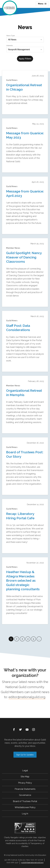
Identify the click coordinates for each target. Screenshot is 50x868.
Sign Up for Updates (25, 755)
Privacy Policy (25, 783)
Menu (42, 4)
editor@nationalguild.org (27, 697)
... (39, 639)
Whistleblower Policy (25, 807)
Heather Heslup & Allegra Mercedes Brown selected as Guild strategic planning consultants (23, 580)
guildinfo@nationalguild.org (32, 863)
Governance (25, 795)
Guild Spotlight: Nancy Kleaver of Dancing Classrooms (24, 257)
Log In (25, 814)
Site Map (25, 777)
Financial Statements (25, 789)
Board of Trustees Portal (25, 801)
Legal (25, 771)
